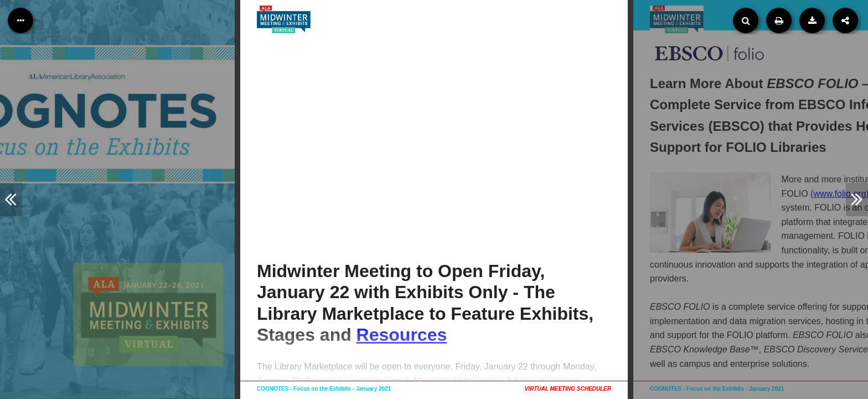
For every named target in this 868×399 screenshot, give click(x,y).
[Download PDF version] (812, 21)
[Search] (746, 21)
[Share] (845, 21)
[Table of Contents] (20, 21)
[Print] (779, 21)
